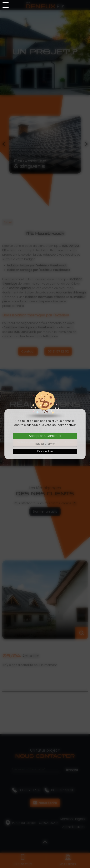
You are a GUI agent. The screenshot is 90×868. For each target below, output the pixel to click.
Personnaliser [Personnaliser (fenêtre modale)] (45, 451)
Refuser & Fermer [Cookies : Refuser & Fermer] (45, 444)
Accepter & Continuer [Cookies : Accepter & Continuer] (45, 436)
